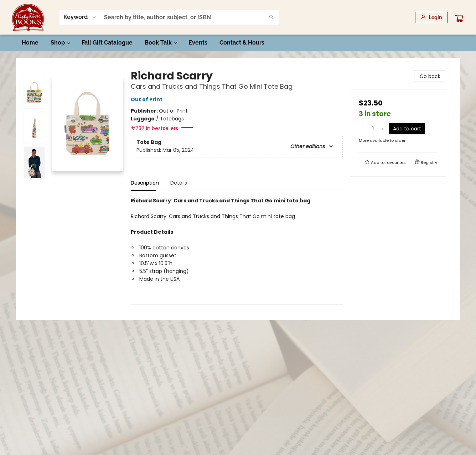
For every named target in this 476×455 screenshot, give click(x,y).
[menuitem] (30, 43)
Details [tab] (179, 183)
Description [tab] (145, 183)
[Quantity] (373, 129)
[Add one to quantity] (382, 129)
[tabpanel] (237, 251)
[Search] (271, 17)
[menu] (238, 43)
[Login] (431, 17)
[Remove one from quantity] (364, 129)
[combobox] (80, 17)
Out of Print (148, 99)
